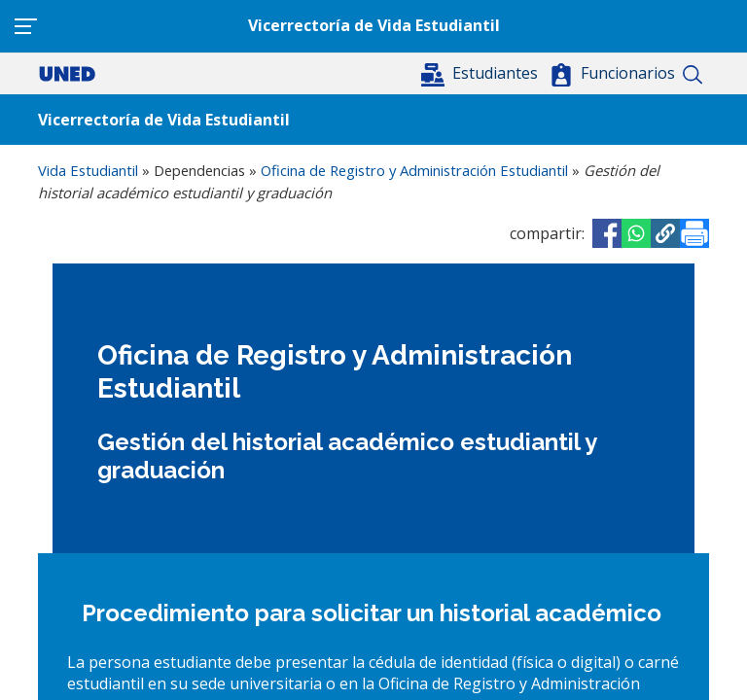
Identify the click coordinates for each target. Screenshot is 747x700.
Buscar (692, 75)
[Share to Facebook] (607, 233)
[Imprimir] (694, 233)
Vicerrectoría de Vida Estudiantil (374, 25)
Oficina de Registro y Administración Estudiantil (414, 170)
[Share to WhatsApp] (636, 233)
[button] (481, 73)
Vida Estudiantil (88, 170)
